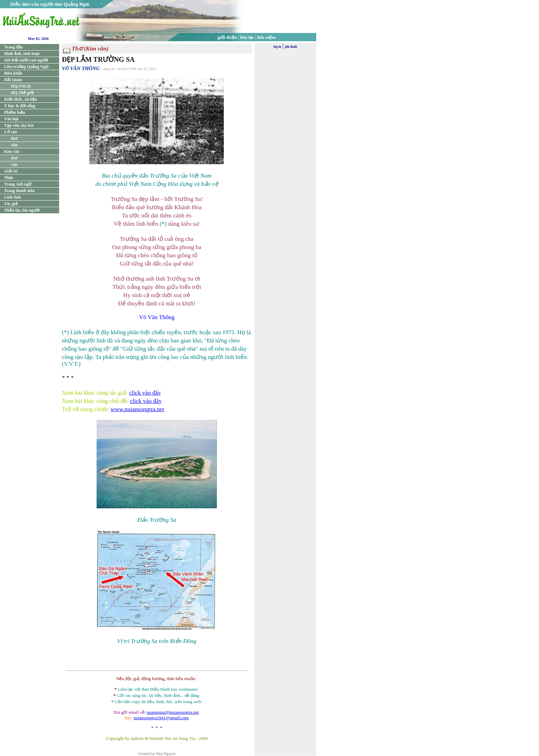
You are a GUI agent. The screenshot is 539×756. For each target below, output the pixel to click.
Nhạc (9, 178)
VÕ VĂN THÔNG (81, 68)
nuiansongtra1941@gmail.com (161, 718)
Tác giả (11, 204)
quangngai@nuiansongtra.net (173, 712)
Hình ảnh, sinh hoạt (22, 54)
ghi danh (291, 47)
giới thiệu (227, 37)
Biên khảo (13, 73)
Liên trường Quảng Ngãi (26, 67)
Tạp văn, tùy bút (19, 125)
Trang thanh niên (19, 191)
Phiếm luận (15, 112)
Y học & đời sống (20, 106)
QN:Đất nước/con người (26, 60)
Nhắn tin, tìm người (22, 210)
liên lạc (247, 37)
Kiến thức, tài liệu (21, 99)
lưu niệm (267, 37)
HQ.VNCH (21, 86)
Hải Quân (13, 80)
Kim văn (12, 151)
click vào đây (145, 393)
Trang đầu (13, 47)
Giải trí (11, 171)
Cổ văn (10, 132)
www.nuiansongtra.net (137, 409)
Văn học (12, 119)
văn (14, 145)
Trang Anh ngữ (18, 184)
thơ (14, 138)
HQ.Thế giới (22, 93)
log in (277, 47)
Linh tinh (12, 197)
